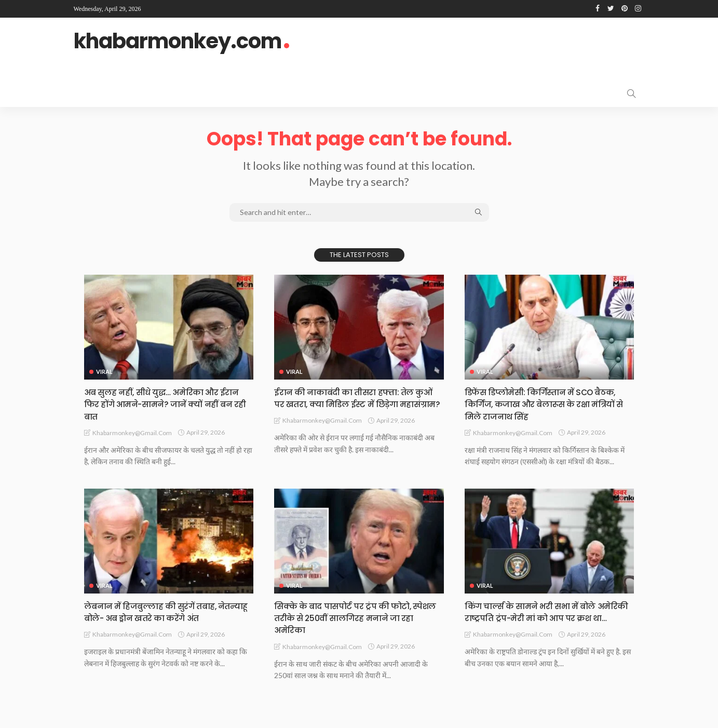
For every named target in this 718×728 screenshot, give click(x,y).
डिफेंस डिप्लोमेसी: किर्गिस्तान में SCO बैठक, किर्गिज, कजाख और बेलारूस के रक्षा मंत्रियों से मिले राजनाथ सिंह (542, 404)
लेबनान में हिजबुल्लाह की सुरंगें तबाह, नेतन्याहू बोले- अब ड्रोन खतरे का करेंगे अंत (161, 618)
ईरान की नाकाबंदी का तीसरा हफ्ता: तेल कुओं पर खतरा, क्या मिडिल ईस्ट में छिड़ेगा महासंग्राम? (357, 404)
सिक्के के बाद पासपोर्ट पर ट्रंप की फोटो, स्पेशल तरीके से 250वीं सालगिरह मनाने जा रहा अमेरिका (354, 618)
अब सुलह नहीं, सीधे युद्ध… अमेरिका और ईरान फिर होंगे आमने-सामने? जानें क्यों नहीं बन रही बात (164, 404)
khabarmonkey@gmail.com (132, 433)
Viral (104, 372)
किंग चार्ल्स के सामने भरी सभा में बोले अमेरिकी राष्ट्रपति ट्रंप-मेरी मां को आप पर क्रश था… (547, 618)
